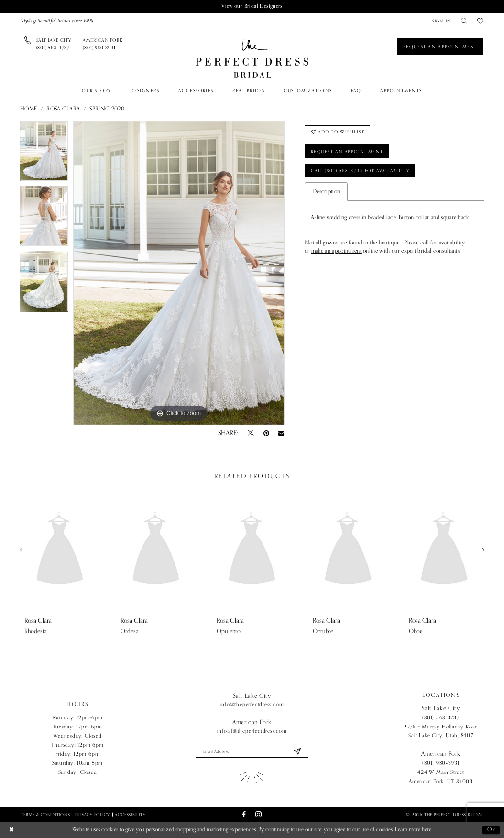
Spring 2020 (107, 109)
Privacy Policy (92, 815)
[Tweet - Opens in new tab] (251, 433)
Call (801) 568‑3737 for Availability (362, 171)
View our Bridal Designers (252, 6)
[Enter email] (252, 751)
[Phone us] (54, 44)
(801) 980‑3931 (441, 763)
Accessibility (130, 815)
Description (326, 192)
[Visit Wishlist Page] (480, 21)
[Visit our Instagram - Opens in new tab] (259, 815)
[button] (442, 21)
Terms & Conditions (45, 815)
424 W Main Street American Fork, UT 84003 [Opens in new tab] (441, 777)
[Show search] (464, 21)
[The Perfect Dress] (252, 59)
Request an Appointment (348, 152)
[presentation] (60, 550)
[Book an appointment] (440, 46)
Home (28, 109)
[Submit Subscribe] (297, 751)
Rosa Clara (63, 109)
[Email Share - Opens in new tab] (281, 433)
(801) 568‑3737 (441, 717)
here (427, 830)
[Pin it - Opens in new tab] (266, 433)
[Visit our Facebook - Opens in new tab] (244, 815)
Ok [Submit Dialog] (492, 830)
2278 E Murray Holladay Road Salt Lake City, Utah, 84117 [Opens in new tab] (441, 731)
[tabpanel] (44, 154)
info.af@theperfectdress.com (252, 731)
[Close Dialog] (11, 830)
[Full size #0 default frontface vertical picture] (179, 273)
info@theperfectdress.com (252, 705)
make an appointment (336, 252)
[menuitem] (442, 21)
